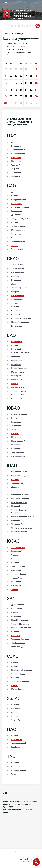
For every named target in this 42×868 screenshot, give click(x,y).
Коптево (15, 223)
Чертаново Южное (19, 532)
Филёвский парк (18, 643)
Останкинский (17, 299)
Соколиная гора (18, 395)
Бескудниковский (19, 200)
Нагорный (16, 506)
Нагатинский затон (19, 502)
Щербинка (16, 747)
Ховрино (15, 245)
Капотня (15, 418)
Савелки (15, 712)
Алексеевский (17, 265)
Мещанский (16, 157)
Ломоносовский (18, 566)
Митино (15, 666)
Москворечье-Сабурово (21, 495)
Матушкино (16, 708)
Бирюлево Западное (20, 476)
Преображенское (19, 387)
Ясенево (15, 589)
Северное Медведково (21, 318)
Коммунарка (17, 739)
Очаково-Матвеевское (21, 624)
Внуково (15, 736)
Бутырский (16, 280)
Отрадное (15, 303)
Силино (14, 716)
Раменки (15, 632)
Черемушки (16, 582)
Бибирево (15, 276)
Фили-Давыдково (19, 647)
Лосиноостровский (19, 288)
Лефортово (16, 426)
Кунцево (15, 612)
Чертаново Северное (20, 524)
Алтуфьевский (17, 269)
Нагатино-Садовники (20, 499)
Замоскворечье (18, 150)
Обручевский (17, 570)
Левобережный (18, 226)
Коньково (15, 559)
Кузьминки (16, 422)
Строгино (15, 678)
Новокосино (16, 380)
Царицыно (16, 520)
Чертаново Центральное (22, 528)
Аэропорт (15, 192)
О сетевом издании (21, 852)
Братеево (15, 479)
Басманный (16, 146)
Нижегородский (18, 441)
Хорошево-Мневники (20, 682)
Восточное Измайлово (21, 353)
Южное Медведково (20, 322)
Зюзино (15, 555)
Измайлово (16, 364)
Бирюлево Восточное (20, 472)
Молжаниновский (19, 230)
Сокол (14, 238)
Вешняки (15, 345)
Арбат (14, 142)
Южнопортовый (18, 456)
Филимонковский (19, 743)
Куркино (15, 662)
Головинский (17, 211)
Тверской (15, 169)
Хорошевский (17, 249)
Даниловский (17, 483)
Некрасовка (16, 437)
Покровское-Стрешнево (22, 670)
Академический (18, 547)
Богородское (17, 341)
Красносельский (18, 154)
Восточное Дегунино (20, 207)
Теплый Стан (17, 578)
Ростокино (16, 307)
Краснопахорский (19, 770)
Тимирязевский (18, 242)
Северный (16, 314)
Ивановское (16, 361)
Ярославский (17, 326)
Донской (15, 487)
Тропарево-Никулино (20, 639)
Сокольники (16, 399)
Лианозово (16, 284)
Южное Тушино (18, 689)
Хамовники (16, 173)
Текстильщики (18, 452)
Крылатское (16, 609)
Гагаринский (17, 551)
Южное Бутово (18, 586)
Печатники (16, 445)
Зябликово (16, 491)
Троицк (14, 774)
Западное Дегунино (20, 219)
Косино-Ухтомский (19, 368)
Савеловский (17, 234)
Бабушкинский (18, 272)
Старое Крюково (18, 720)
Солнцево (15, 635)
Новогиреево (17, 376)
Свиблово (15, 311)
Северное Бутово (19, 574)
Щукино (15, 685)
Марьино (15, 433)
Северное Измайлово (20, 391)
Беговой (15, 196)
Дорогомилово (18, 605)
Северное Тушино (19, 674)
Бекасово (15, 763)
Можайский (16, 616)
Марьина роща (18, 295)
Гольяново (16, 357)
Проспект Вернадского (21, 628)
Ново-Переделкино (19, 620)
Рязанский (16, 449)
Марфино (15, 292)
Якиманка (16, 176)
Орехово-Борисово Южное (23, 516)
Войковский (16, 203)
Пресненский (17, 161)
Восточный (16, 349)
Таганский (16, 165)
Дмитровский (17, 215)
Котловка (15, 563)
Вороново (15, 766)
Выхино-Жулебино (19, 414)
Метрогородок (17, 372)
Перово (14, 383)
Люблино (15, 430)
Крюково (15, 705)
